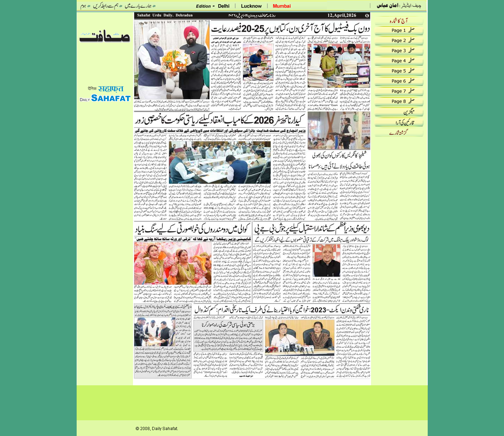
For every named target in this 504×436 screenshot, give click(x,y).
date (105, 22)
